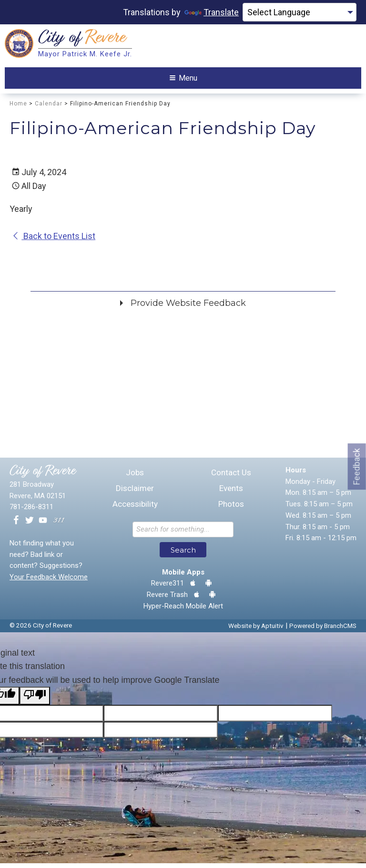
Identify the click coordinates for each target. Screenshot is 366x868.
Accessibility (135, 509)
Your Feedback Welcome (49, 582)
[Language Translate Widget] (300, 12)
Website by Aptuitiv (256, 630)
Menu (183, 80)
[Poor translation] (35, 701)
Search (183, 555)
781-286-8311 (31, 512)
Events (231, 493)
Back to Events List (54, 241)
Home (18, 108)
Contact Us (231, 477)
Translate (212, 12)
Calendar (49, 108)
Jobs (135, 477)
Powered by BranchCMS (323, 630)
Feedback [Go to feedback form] (357, 466)
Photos (231, 509)
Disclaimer (135, 493)
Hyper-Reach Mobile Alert (183, 611)
